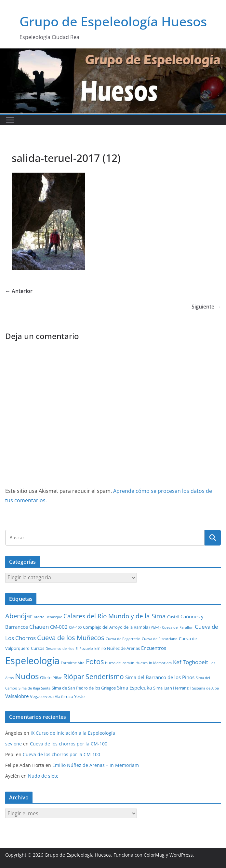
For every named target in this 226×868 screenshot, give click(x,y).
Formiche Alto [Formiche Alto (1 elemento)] (73, 663)
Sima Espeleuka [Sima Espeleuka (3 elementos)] (134, 688)
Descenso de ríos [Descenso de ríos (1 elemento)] (60, 649)
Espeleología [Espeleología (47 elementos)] (32, 661)
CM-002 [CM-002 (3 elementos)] (59, 627)
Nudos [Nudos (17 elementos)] (27, 676)
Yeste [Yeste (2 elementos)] (79, 696)
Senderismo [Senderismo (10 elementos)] (105, 677)
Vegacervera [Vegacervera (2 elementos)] (42, 696)
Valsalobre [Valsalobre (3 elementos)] (17, 696)
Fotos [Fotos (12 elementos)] (95, 661)
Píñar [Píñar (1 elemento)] (57, 678)
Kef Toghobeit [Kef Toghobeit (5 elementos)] (191, 662)
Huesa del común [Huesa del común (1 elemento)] (120, 663)
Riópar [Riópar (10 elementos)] (74, 677)
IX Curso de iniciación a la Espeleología (73, 733)
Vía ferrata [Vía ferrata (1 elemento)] (64, 697)
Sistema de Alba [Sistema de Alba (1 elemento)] (206, 688)
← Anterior (19, 291)
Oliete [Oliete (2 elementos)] (46, 677)
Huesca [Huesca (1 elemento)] (142, 663)
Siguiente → (206, 307)
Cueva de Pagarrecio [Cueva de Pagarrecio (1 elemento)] (123, 639)
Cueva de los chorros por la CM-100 (69, 744)
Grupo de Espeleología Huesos (113, 21)
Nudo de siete (43, 776)
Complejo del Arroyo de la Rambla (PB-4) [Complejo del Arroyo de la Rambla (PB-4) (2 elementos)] (122, 627)
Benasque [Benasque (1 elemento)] (54, 617)
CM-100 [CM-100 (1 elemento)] (75, 627)
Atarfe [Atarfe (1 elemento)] (39, 617)
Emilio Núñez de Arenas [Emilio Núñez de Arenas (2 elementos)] (117, 648)
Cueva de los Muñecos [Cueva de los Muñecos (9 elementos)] (71, 638)
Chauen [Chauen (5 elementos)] (39, 627)
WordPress (181, 855)
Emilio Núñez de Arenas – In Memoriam (96, 765)
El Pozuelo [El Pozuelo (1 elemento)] (84, 649)
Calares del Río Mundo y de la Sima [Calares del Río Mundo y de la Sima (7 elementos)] (115, 616)
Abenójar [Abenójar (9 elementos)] (19, 616)
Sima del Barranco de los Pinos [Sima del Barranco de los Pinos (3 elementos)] (160, 677)
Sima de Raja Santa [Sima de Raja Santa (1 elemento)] (34, 688)
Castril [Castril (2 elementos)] (173, 617)
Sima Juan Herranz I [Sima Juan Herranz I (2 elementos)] (172, 688)
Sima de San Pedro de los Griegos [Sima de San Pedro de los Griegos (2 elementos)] (84, 688)
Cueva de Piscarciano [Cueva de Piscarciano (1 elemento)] (160, 639)
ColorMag (154, 855)
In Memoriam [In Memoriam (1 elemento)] (160, 663)
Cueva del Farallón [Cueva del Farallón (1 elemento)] (178, 627)
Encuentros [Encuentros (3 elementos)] (154, 648)
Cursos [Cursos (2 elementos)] (38, 648)
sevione (13, 744)
